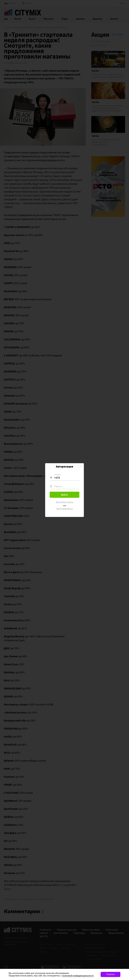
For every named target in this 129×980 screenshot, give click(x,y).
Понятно (110, 974)
